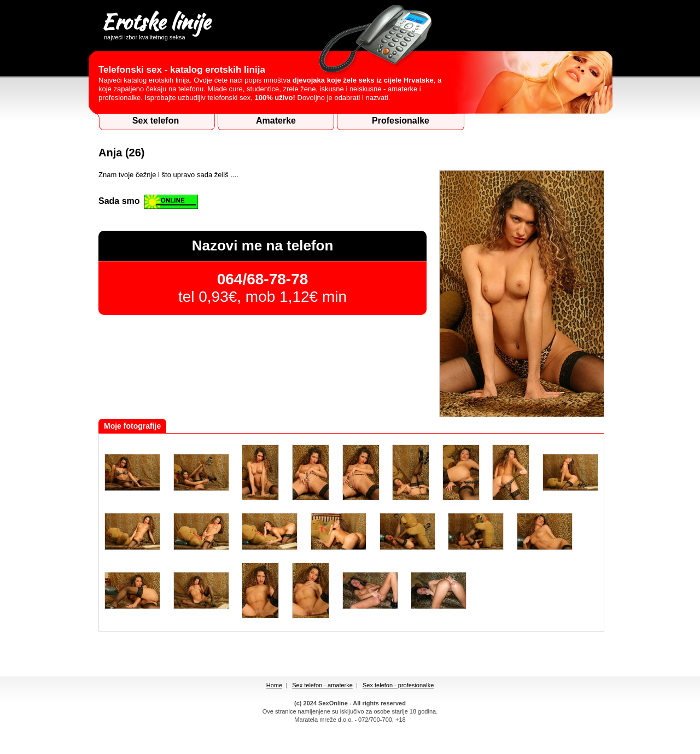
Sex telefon (156, 121)
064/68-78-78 (263, 279)
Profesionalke (401, 121)
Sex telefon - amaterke (322, 685)
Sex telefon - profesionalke (398, 685)
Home (274, 685)
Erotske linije (156, 24)
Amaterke (276, 121)
